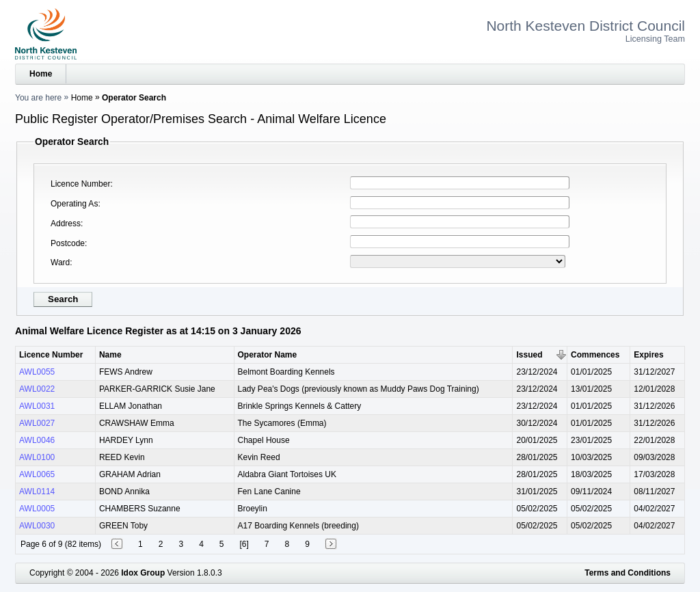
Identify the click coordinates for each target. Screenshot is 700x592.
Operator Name (268, 355)
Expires (648, 355)
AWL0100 (37, 457)
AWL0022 (37, 389)
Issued (529, 355)
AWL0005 (37, 509)
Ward (60, 263)
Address (66, 224)
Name (110, 355)
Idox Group (143, 573)
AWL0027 (37, 423)
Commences (595, 355)
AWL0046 (37, 440)
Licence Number (80, 184)
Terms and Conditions (628, 573)
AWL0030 (37, 526)
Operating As (74, 204)
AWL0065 (37, 474)
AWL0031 (37, 406)
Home (41, 74)
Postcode (68, 243)
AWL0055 (37, 372)
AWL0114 (37, 492)
